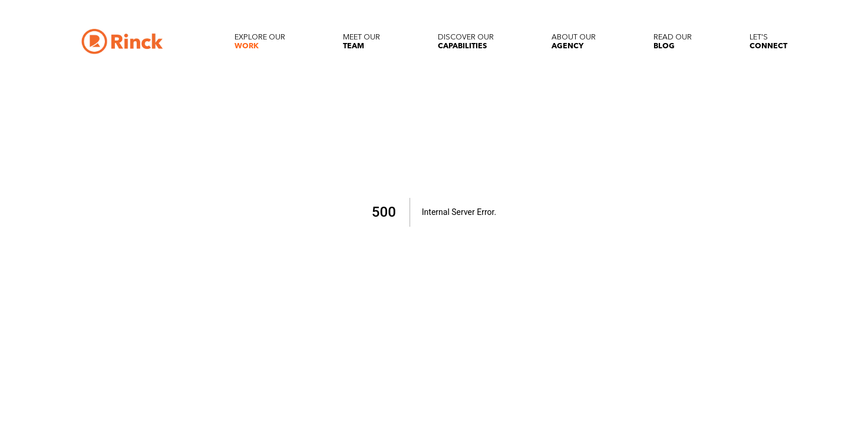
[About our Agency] (574, 41)
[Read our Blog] (673, 41)
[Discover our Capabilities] (466, 41)
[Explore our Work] (260, 41)
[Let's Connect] (768, 41)
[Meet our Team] (362, 41)
